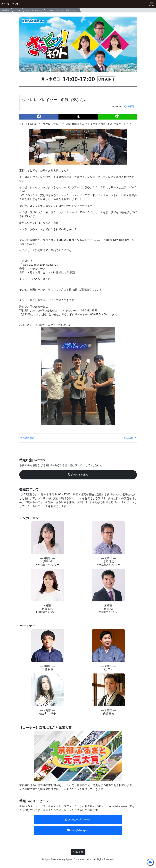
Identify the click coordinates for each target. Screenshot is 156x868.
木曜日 (129, 106)
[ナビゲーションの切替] (151, 4)
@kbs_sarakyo (78, 475)
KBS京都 (78, 852)
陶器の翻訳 (27, 438)
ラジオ (18, 10)
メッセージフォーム (78, 819)
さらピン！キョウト (11, 4)
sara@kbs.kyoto (78, 830)
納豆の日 (130, 438)
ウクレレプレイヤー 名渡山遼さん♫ (63, 10)
